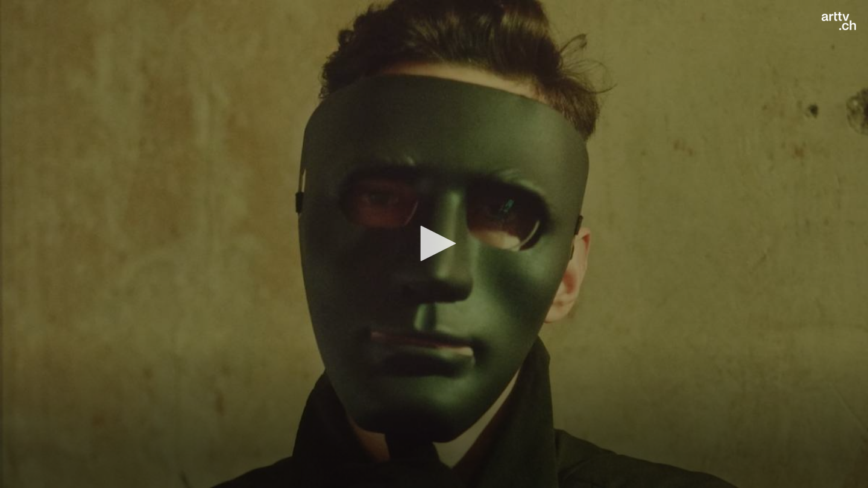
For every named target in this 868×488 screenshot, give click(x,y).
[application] (434, 244)
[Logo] (839, 21)
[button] (434, 243)
